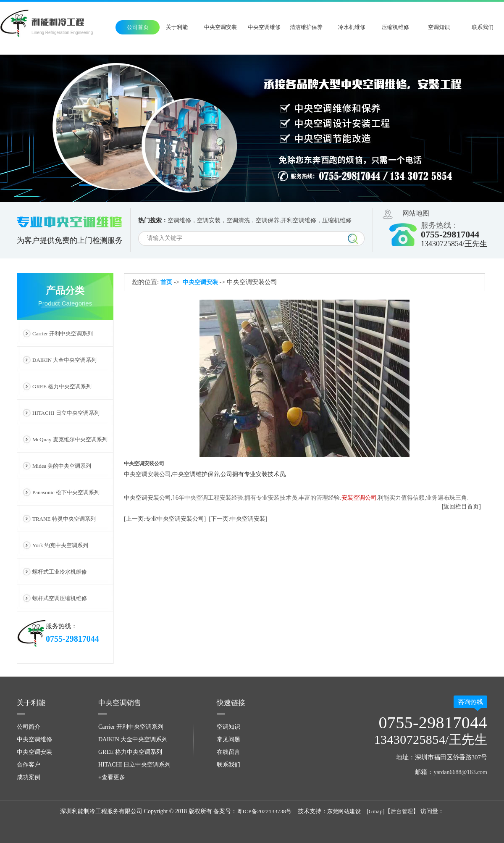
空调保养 (268, 220)
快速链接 (231, 703)
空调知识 (439, 27)
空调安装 (209, 220)
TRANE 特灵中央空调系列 (64, 519)
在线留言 (228, 752)
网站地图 (416, 213)
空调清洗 (238, 220)
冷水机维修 (352, 27)
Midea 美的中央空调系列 (62, 466)
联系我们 (483, 27)
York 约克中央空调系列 (60, 545)
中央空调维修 (264, 27)
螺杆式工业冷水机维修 (60, 572)
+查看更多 (112, 777)
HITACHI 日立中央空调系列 (66, 413)
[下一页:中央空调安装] (238, 519)
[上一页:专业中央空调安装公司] (165, 519)
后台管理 (402, 811)
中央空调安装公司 (147, 498)
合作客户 (29, 765)
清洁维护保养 (306, 27)
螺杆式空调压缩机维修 (60, 598)
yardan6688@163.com (460, 772)
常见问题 (228, 739)
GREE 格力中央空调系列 (62, 386)
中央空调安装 (220, 27)
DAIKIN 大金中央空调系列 (64, 360)
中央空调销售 (120, 703)
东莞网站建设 (344, 811)
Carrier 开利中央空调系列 (63, 333)
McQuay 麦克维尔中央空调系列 (70, 439)
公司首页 (138, 27)
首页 (166, 282)
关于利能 (177, 27)
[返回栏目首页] (461, 507)
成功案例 (29, 777)
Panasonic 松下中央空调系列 (66, 492)
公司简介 (29, 727)
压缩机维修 (395, 27)
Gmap (376, 811)
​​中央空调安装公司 (147, 474)
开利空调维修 (299, 220)
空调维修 (179, 220)
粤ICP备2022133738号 (264, 811)
